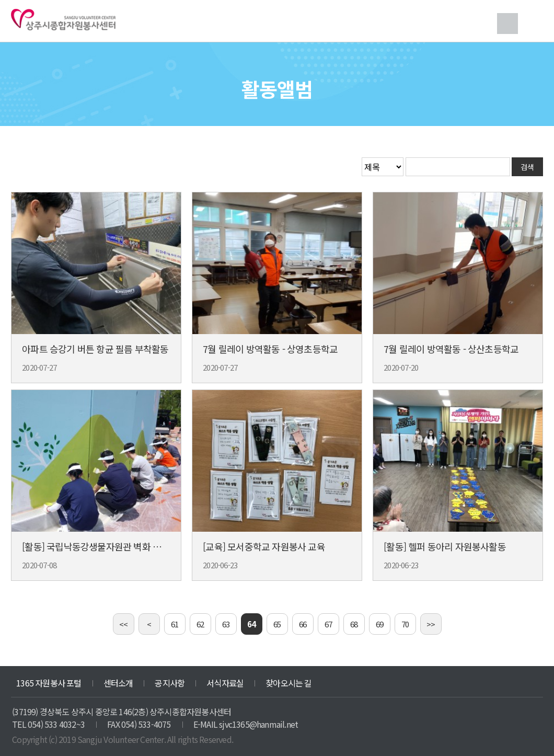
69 (379, 624)
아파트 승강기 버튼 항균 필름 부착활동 (95, 349)
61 (175, 624)
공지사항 (170, 683)
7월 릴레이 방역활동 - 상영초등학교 (270, 349)
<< (123, 624)
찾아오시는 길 (288, 683)
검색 (507, 24)
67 (328, 624)
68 (354, 624)
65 (277, 624)
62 (200, 624)
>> (431, 624)
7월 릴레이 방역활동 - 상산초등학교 (451, 349)
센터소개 (118, 683)
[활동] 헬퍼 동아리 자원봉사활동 (445, 546)
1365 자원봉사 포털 (49, 683)
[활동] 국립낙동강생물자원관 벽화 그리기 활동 (109, 546)
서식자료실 (225, 683)
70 (405, 624)
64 (251, 624)
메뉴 (533, 24)
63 (226, 624)
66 (303, 624)
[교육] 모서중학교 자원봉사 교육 (264, 546)
